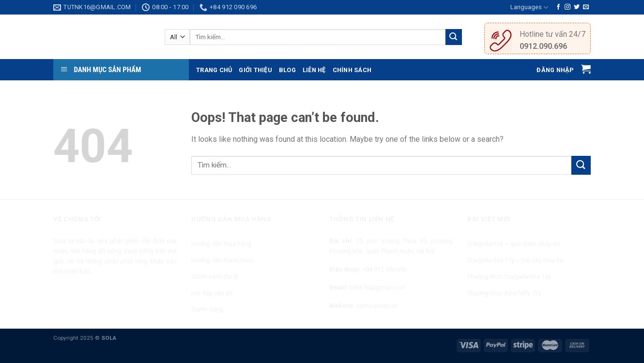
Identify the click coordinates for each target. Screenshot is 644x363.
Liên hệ (314, 70)
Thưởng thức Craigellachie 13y (509, 277)
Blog (287, 70)
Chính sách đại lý (215, 277)
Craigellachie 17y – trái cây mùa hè (515, 260)
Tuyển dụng (207, 309)
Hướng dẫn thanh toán (222, 260)
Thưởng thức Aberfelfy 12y (504, 293)
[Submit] (581, 165)
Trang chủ (214, 70)
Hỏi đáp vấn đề (212, 293)
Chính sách (352, 70)
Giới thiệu (255, 70)
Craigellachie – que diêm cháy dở (514, 244)
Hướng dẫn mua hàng (221, 244)
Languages (529, 8)
